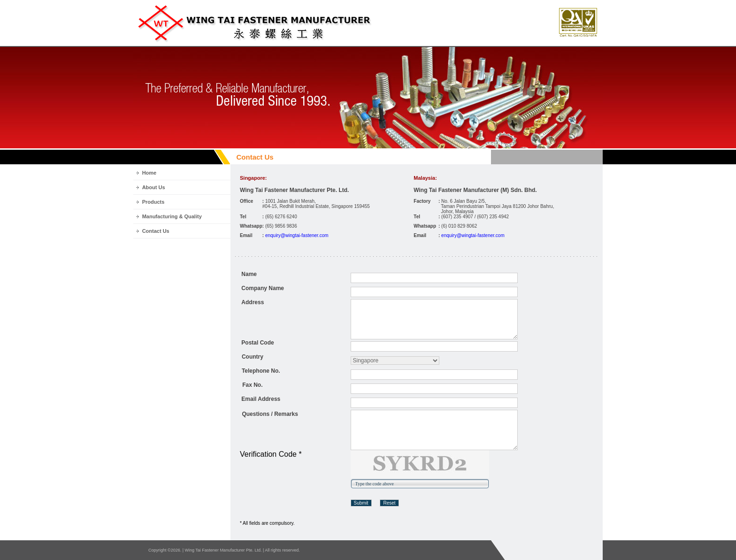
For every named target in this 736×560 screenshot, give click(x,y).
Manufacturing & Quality (172, 216)
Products (153, 202)
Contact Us (156, 231)
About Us (154, 187)
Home (149, 173)
